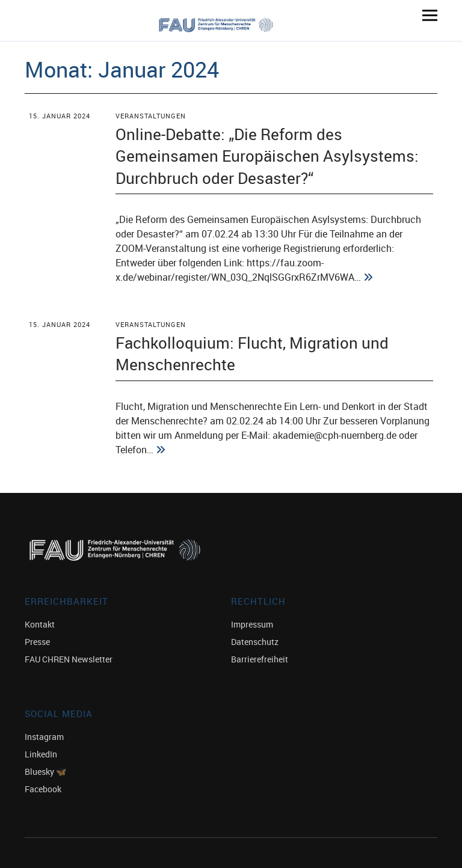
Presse (37, 642)
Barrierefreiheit (260, 659)
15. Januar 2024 (60, 116)
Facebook (43, 789)
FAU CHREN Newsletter (69, 659)
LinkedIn (41, 754)
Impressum (252, 624)
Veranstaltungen (151, 116)
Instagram (44, 737)
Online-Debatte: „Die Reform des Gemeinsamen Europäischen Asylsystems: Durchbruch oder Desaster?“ (267, 156)
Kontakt (40, 624)
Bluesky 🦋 (45, 772)
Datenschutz (255, 642)
